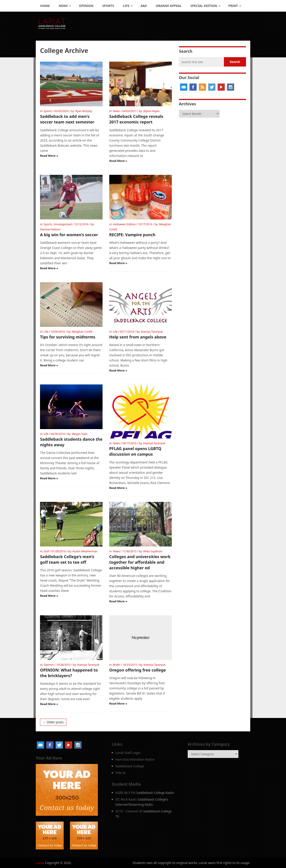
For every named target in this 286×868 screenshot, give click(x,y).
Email (184, 87)
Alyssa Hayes (151, 111)
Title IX (121, 773)
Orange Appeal (169, 6)
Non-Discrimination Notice (135, 759)
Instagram (231, 87)
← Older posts (53, 722)
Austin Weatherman (85, 551)
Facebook (193, 87)
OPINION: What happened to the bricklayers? (69, 673)
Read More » (49, 156)
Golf (46, 551)
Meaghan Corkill (82, 332)
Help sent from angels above (138, 337)
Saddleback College (130, 766)
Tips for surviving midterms (68, 337)
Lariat (40, 863)
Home (45, 6)
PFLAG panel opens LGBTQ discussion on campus (135, 451)
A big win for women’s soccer (69, 235)
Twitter (212, 87)
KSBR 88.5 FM (125, 793)
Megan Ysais (80, 434)
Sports (108, 6)
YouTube (221, 87)
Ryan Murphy (84, 111)
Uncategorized (63, 224)
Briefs (117, 665)
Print (233, 6)
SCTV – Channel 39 (129, 811)
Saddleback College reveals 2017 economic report (136, 119)
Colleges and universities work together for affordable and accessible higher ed (140, 562)
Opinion (86, 6)
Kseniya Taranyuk (152, 332)
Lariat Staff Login (128, 753)
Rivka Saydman (153, 551)
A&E (144, 6)
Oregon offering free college (138, 670)
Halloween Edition (124, 224)
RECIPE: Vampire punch (132, 235)
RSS (202, 87)
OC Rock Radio (126, 799)
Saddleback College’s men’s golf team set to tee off (67, 559)
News (63, 6)
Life (126, 6)
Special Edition (204, 6)
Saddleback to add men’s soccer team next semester (67, 119)
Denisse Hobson (50, 229)
